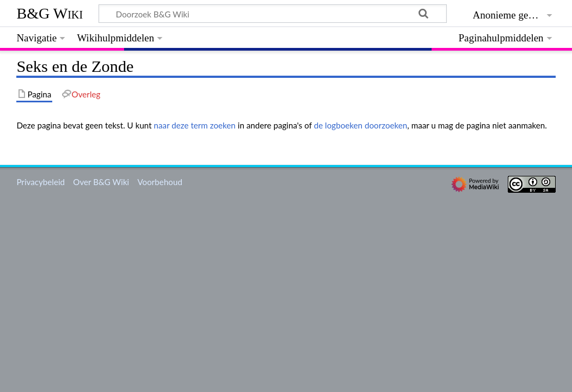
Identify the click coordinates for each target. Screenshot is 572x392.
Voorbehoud (159, 182)
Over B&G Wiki (101, 182)
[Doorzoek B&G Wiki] (272, 14)
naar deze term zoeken (195, 125)
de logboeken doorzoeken (361, 125)
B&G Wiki (50, 13)
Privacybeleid (41, 182)
